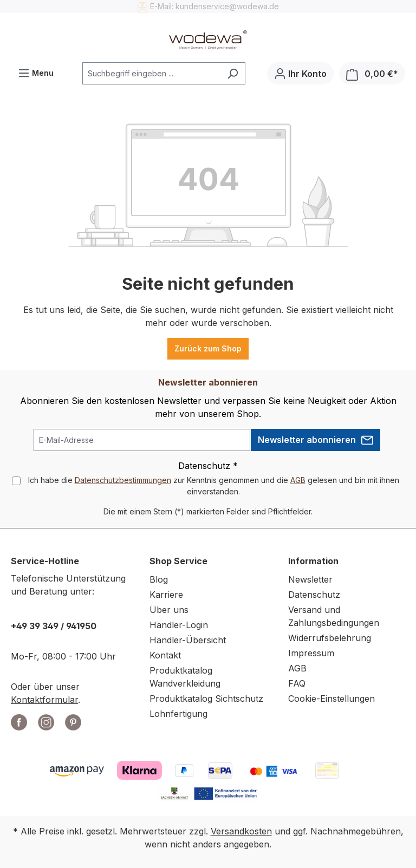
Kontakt (165, 655)
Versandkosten (241, 831)
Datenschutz (314, 595)
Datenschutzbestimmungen (123, 480)
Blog (159, 579)
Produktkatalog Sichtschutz (206, 699)
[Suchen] (233, 73)
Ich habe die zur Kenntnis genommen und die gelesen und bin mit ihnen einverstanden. (214, 486)
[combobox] (151, 73)
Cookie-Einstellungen (331, 699)
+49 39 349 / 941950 (54, 626)
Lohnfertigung (178, 714)
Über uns (169, 610)
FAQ (297, 683)
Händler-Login (179, 625)
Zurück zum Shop (208, 348)
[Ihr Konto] (300, 73)
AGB (298, 480)
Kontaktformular (44, 700)
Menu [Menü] (36, 71)
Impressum (311, 653)
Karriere (166, 595)
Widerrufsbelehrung (330, 638)
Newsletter (310, 579)
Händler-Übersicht (188, 640)
